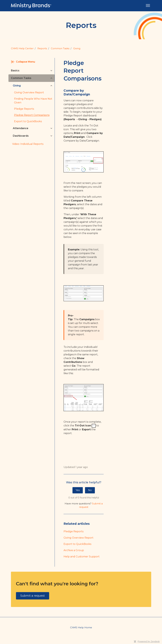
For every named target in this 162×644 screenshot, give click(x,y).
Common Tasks (60, 48)
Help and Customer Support (82, 557)
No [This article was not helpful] (90, 490)
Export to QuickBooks (77, 544)
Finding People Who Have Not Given (33, 101)
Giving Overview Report (78, 538)
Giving (77, 48)
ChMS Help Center (22, 48)
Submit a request (33, 596)
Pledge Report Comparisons (32, 115)
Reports (42, 48)
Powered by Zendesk (149, 641)
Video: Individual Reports (28, 144)
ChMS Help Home (81, 627)
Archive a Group (74, 550)
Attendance (21, 128)
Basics (15, 71)
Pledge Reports (73, 531)
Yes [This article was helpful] (78, 490)
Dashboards (21, 136)
